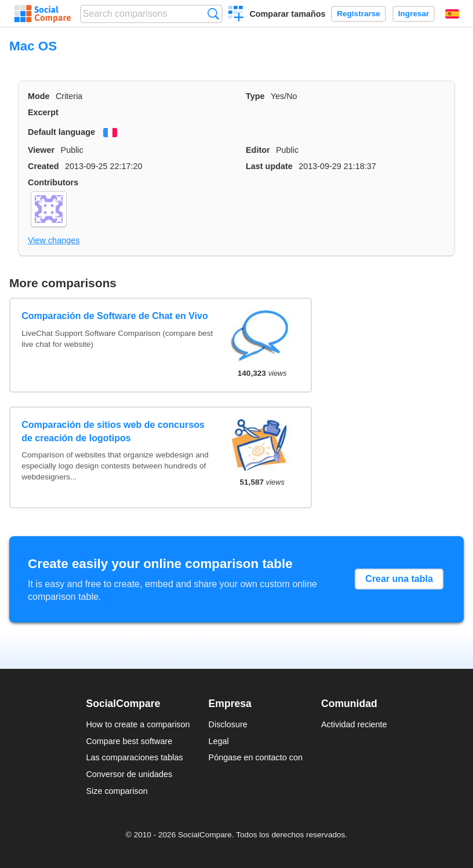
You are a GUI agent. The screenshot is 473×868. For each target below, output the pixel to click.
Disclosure (228, 724)
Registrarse (359, 14)
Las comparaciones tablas (134, 757)
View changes (54, 240)
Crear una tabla (399, 579)
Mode (39, 96)
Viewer (41, 150)
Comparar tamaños (287, 14)
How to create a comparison (138, 724)
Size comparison (117, 791)
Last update (269, 166)
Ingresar (414, 14)
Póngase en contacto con (256, 757)
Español (452, 14)
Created (43, 166)
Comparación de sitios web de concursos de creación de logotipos (113, 431)
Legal (219, 741)
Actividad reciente (354, 724)
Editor (258, 150)
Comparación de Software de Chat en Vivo (115, 316)
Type (255, 96)
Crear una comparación (236, 15)
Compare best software (129, 741)
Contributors (53, 182)
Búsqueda (213, 14)
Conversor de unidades (129, 774)
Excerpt (43, 112)
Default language (61, 132)
